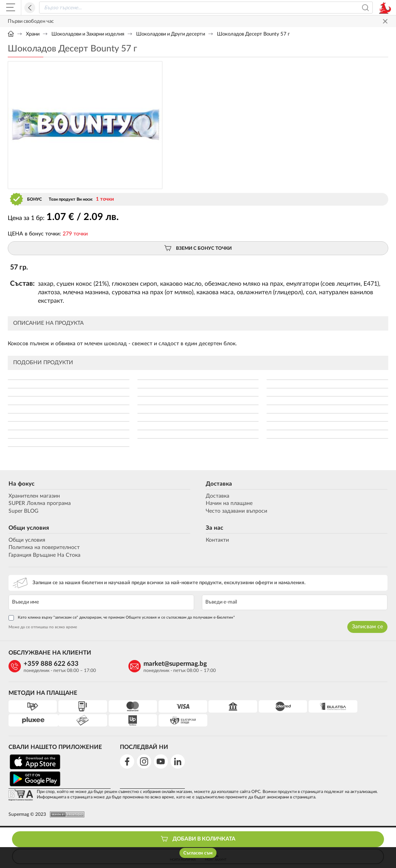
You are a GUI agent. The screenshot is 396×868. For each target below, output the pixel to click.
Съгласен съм (198, 853)
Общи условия (28, 528)
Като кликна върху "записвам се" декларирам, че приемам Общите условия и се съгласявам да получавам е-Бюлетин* (121, 618)
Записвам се (368, 627)
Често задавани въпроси (236, 511)
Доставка (219, 484)
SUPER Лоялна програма (39, 504)
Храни (33, 34)
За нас (214, 528)
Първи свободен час (31, 21)
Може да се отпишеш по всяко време (42, 628)
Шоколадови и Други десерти (171, 34)
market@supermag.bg (159, 664)
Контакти (217, 540)
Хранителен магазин (33, 496)
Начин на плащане (229, 504)
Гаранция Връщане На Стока (44, 555)
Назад (30, 8)
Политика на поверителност (43, 547)
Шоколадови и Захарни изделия (88, 34)
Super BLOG (23, 511)
